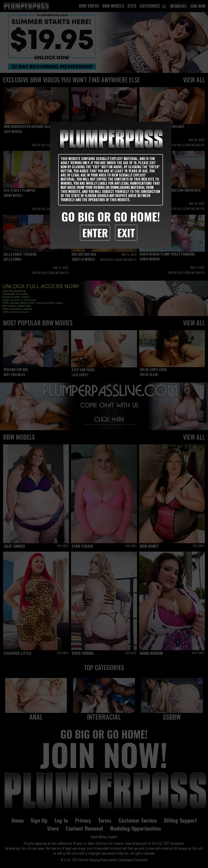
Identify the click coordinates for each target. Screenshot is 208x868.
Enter (95, 233)
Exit (126, 233)
